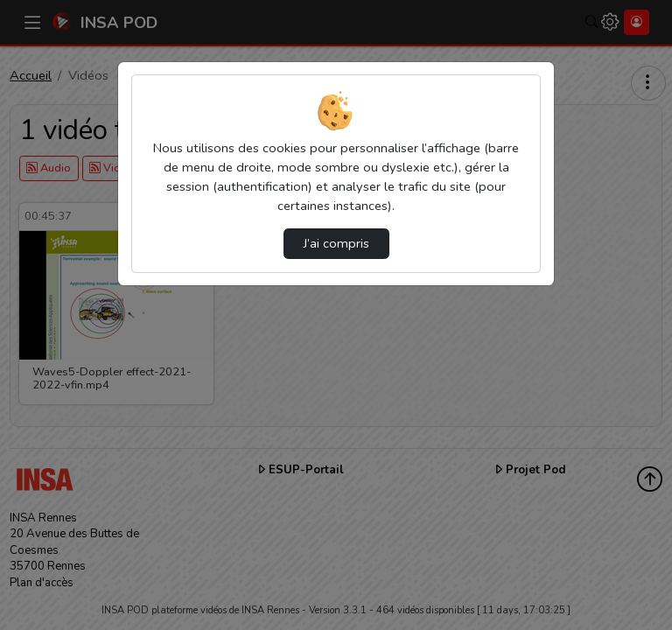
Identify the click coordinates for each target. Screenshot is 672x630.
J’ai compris (336, 243)
